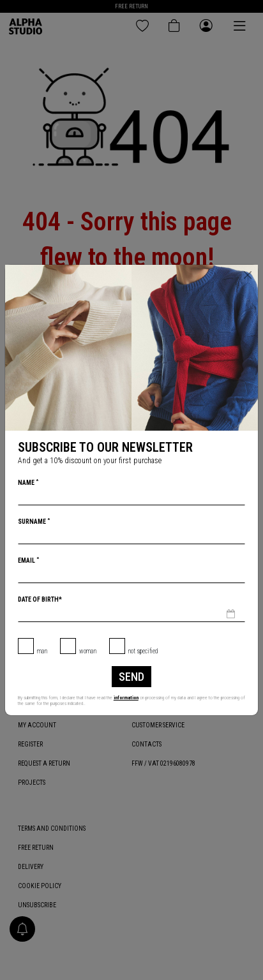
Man (42, 651)
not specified (143, 651)
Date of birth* (40, 599)
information (126, 698)
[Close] (248, 275)
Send (131, 677)
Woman (88, 651)
